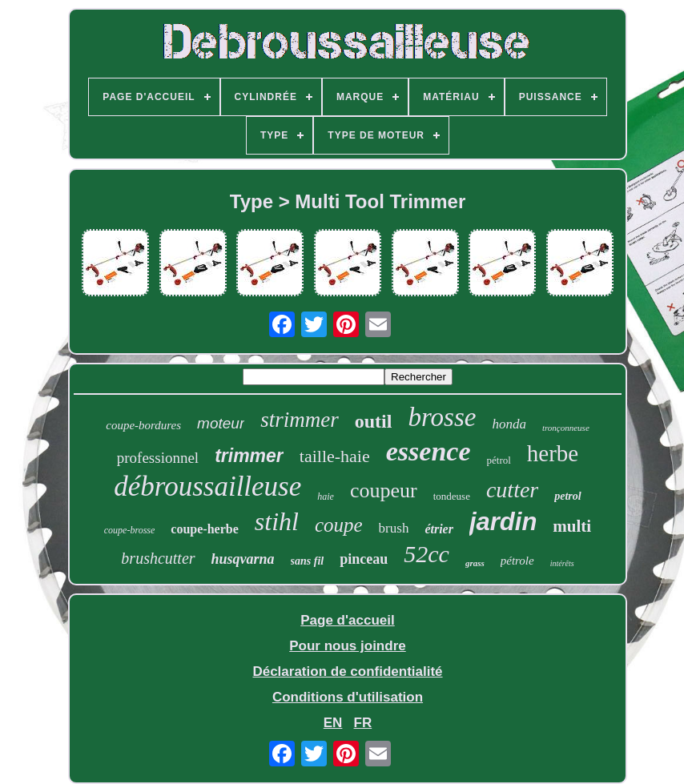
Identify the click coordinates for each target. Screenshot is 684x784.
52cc (426, 554)
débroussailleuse (207, 486)
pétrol (499, 460)
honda (509, 424)
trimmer (249, 456)
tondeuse (452, 496)
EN (333, 723)
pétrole (517, 561)
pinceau (364, 559)
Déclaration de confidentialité (347, 671)
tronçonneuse (566, 428)
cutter (512, 490)
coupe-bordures (143, 425)
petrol (567, 496)
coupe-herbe (204, 529)
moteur (221, 423)
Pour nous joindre (347, 646)
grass (475, 563)
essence (429, 451)
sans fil (308, 561)
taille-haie (335, 456)
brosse (442, 417)
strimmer (300, 420)
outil (374, 421)
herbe (553, 453)
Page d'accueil (347, 620)
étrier (439, 529)
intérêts (562, 563)
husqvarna (243, 559)
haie (326, 497)
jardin (503, 522)
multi (572, 526)
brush (394, 528)
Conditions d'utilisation (348, 697)
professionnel (158, 458)
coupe (339, 525)
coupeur (384, 491)
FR (363, 723)
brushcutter (158, 558)
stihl (277, 521)
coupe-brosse (130, 530)
